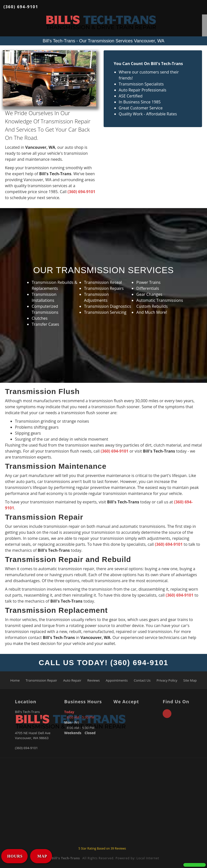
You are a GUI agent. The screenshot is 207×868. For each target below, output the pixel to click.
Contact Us (142, 680)
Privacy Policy (167, 680)
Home (15, 680)
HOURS (15, 856)
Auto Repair (72, 680)
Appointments (117, 680)
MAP (42, 856)
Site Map (190, 680)
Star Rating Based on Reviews (102, 848)
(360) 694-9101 (21, 7)
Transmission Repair (41, 680)
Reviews (94, 680)
